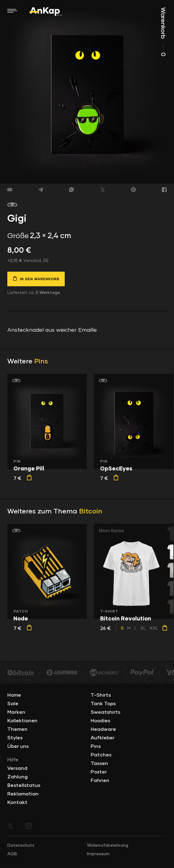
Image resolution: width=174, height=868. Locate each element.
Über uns (18, 746)
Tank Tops (103, 704)
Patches (101, 755)
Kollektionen (22, 721)
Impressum (98, 854)
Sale (13, 704)
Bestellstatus (24, 785)
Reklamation (23, 794)
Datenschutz (21, 845)
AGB (12, 854)
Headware (103, 729)
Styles (15, 738)
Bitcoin (91, 512)
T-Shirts (101, 695)
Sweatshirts (105, 712)
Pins (41, 362)
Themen (17, 729)
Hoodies (100, 721)
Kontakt (17, 802)
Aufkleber (103, 738)
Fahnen (100, 780)
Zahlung (18, 777)
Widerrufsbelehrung (108, 845)
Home (14, 695)
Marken (16, 712)
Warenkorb (163, 32)
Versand (17, 768)
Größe (18, 236)
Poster (99, 772)
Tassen (99, 763)
